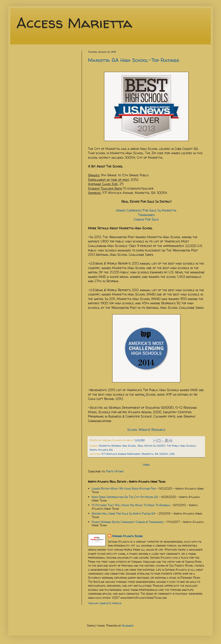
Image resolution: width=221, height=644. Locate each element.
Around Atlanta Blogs (127, 536)
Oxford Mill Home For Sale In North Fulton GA (123, 513)
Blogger (128, 625)
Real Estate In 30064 (152, 446)
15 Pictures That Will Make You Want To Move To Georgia (131, 505)
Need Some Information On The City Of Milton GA (125, 497)
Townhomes (146, 215)
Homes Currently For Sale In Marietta (146, 210)
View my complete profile (105, 603)
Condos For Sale (146, 219)
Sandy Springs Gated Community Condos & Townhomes (128, 522)
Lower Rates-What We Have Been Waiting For (124, 488)
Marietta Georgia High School (118, 446)
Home (146, 465)
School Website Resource (146, 430)
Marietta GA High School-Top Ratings (134, 60)
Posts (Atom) (115, 471)
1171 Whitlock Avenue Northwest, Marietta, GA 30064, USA (138, 454)
